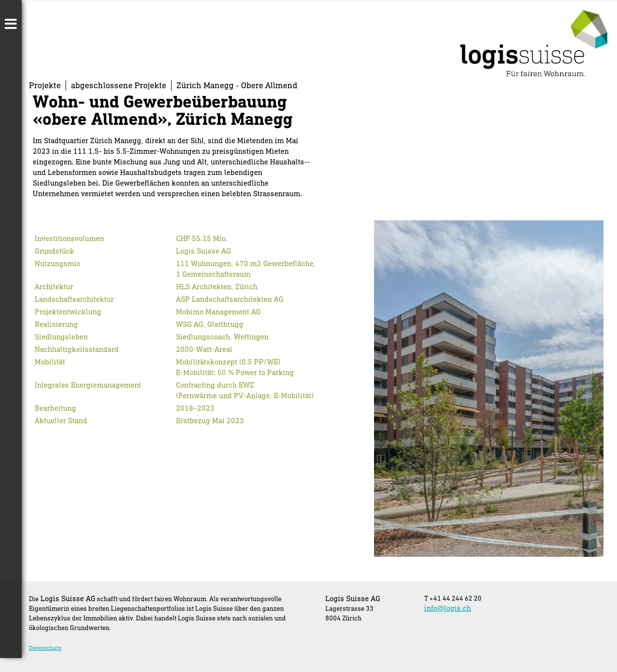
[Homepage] (534, 73)
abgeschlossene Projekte (119, 85)
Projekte (45, 85)
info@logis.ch (448, 608)
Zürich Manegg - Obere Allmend (237, 85)
